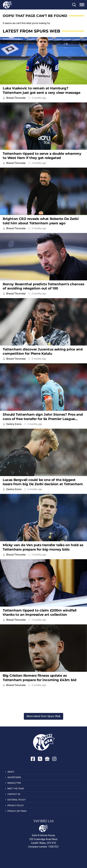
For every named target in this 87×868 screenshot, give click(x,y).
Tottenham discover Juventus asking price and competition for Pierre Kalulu (43, 351)
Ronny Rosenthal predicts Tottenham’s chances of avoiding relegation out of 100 (43, 286)
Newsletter (14, 783)
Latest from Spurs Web (31, 31)
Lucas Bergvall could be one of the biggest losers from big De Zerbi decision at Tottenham (43, 482)
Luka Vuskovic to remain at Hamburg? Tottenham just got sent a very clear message (41, 90)
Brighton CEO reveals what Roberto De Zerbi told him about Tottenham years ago (41, 221)
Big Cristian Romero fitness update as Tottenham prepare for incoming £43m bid (39, 678)
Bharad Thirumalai (16, 98)
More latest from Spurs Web (43, 716)
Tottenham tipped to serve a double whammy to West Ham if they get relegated (42, 156)
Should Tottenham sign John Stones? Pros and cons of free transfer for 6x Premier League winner (43, 419)
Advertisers (14, 777)
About (11, 772)
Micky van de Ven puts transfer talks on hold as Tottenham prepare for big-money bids (43, 547)
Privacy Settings (17, 811)
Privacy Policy (15, 805)
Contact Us (14, 794)
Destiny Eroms (14, 424)
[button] (74, 5)
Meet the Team (15, 789)
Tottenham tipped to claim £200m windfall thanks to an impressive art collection (40, 612)
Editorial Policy (16, 800)
